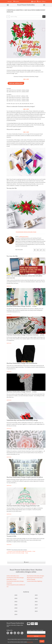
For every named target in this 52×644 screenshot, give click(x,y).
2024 (16, 598)
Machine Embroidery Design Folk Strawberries (22, 363)
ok (44, 17)
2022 (16, 601)
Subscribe (36, 636)
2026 (16, 595)
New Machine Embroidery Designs (19, 550)
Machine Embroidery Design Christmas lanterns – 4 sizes (25, 335)
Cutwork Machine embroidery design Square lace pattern (25, 449)
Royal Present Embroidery (26, 5)
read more (9, 286)
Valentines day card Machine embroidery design (22, 420)
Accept (42, 641)
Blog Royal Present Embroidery (35, 578)
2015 (36, 611)
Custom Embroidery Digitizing (34, 581)
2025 (36, 595)
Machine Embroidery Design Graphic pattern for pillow (25, 477)
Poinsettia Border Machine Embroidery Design (26, 232)
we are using (30, 642)
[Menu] (8, 5)
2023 (36, 598)
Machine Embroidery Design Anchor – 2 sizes (22, 306)
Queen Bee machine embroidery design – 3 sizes (17, 553)
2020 (16, 605)
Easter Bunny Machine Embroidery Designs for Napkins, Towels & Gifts (25, 535)
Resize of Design (31, 579)
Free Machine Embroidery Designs (15, 578)
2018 (16, 608)
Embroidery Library (12, 579)
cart (44, 1)
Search (26, 562)
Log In (10, 1)
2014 (16, 614)
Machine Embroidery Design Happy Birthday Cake (23, 506)
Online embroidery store (13, 576)
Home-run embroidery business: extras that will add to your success (24, 277)
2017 (36, 608)
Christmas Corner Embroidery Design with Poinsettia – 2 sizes (21, 551)
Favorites (16, 1)
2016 (16, 611)
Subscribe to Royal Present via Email (35, 630)
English (34, 2)
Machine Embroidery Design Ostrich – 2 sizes (22, 392)
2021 (36, 601)
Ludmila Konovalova (24, 237)
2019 (36, 605)
